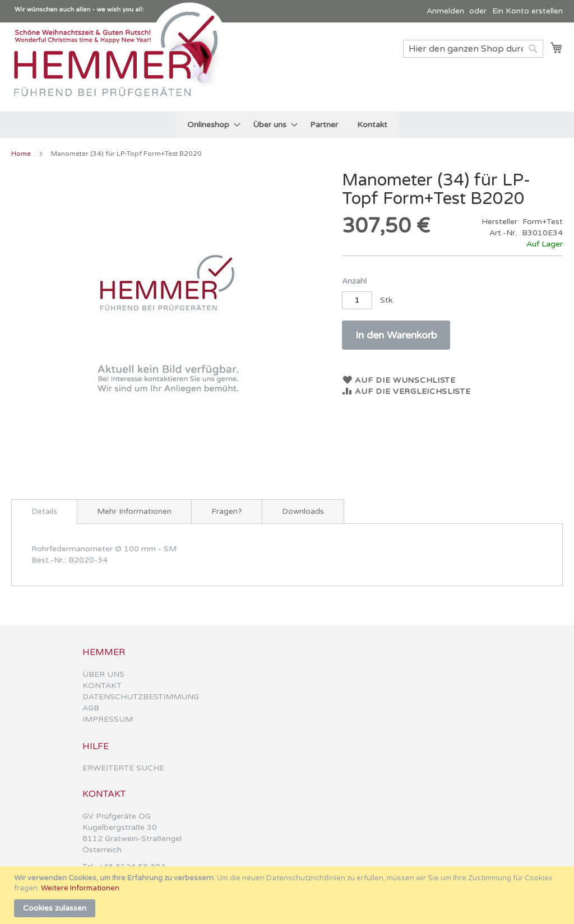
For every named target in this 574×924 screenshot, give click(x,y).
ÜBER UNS (103, 674)
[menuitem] (210, 125)
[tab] (44, 512)
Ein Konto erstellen (527, 11)
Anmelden (445, 11)
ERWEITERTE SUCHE (123, 768)
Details (44, 511)
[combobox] (473, 49)
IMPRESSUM (108, 719)
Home (21, 154)
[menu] (287, 125)
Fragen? (227, 511)
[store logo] (121, 66)
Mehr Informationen (134, 511)
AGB (91, 708)
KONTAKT (102, 686)
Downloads (303, 511)
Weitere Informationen (80, 888)
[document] (288, 895)
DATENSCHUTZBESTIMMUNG (141, 697)
